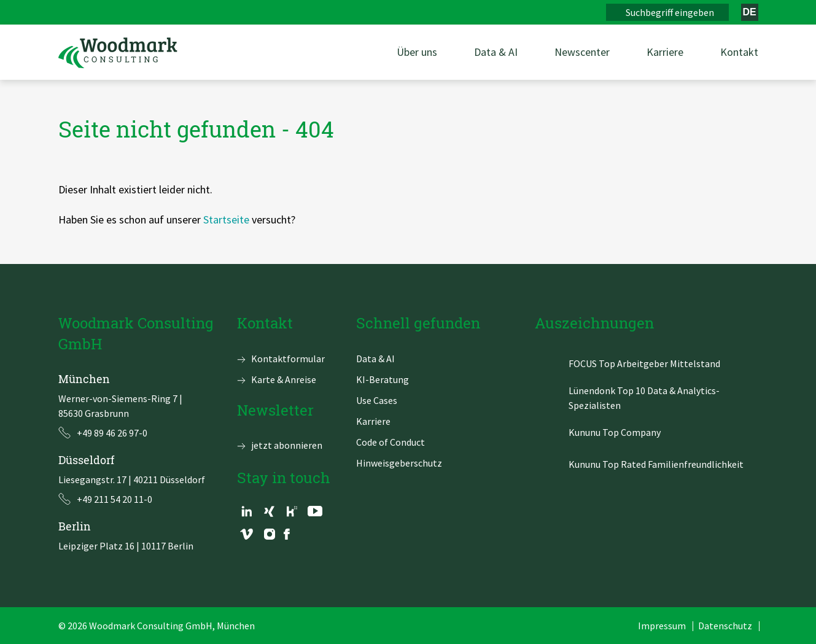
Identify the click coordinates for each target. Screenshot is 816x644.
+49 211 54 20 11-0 (115, 499)
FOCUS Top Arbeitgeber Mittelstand (644, 363)
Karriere (373, 421)
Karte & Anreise (284, 379)
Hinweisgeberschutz (399, 463)
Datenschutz (725, 626)
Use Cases (377, 400)
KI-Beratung (383, 379)
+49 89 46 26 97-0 (112, 433)
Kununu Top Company (615, 432)
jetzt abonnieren (287, 445)
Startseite (226, 219)
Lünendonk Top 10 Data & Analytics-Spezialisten (644, 398)
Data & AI (375, 359)
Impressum (662, 626)
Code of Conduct (391, 442)
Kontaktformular (288, 359)
